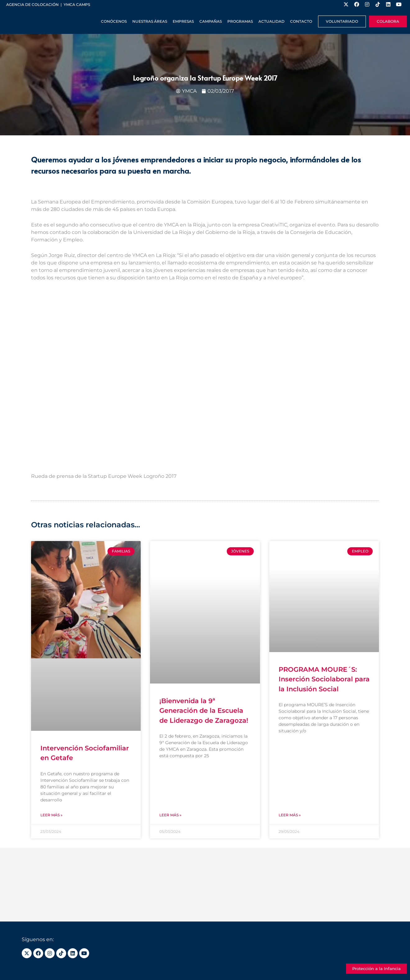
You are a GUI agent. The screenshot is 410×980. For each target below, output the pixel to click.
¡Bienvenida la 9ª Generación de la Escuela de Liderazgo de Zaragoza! (204, 711)
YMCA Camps (77, 5)
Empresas (183, 21)
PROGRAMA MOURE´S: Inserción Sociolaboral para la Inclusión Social (324, 679)
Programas (240, 21)
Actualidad (271, 21)
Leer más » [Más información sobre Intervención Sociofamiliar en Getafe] (51, 815)
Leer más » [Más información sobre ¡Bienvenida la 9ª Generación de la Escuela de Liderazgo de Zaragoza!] (170, 815)
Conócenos (114, 21)
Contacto (301, 21)
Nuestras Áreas (150, 21)
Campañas (211, 21)
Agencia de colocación (32, 5)
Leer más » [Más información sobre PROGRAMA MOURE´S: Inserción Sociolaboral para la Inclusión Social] (290, 815)
